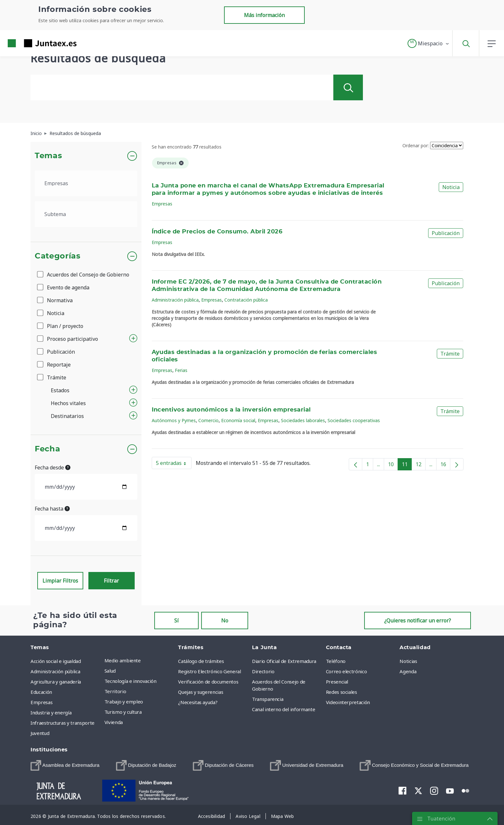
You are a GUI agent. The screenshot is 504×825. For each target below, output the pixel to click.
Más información (264, 15)
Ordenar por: (416, 145)
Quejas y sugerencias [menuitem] (201, 692)
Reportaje (54, 365)
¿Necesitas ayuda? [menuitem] (198, 702)
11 (407, 466)
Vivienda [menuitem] (114, 722)
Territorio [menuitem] (115, 691)
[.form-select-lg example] (86, 183)
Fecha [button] (47, 449)
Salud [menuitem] (110, 671)
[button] (429, 43)
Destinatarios (67, 416)
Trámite (52, 377)
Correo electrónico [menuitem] (346, 671)
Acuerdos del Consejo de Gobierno (84, 275)
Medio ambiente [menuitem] (123, 660)
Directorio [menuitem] (263, 671)
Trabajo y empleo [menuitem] (124, 702)
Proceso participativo (68, 339)
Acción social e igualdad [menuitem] (56, 661)
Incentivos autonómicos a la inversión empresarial (231, 410)
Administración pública (175, 300)
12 (421, 466)
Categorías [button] (58, 256)
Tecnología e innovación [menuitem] (130, 681)
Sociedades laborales (303, 420)
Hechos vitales (68, 403)
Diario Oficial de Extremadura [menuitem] (284, 661)
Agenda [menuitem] (408, 671)
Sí (176, 621)
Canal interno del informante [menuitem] (283, 709)
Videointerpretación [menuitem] (348, 702)
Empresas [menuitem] (41, 702)
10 (393, 466)
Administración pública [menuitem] (55, 671)
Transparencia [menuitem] (268, 699)
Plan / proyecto (61, 326)
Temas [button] (48, 156)
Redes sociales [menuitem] (342, 692)
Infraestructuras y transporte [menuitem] (63, 723)
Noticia (51, 313)
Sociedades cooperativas (354, 420)
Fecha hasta (52, 509)
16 (445, 466)
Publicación (56, 352)
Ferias (181, 370)
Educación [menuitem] (41, 692)
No (225, 621)
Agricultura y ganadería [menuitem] (56, 682)
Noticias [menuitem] (408, 661)
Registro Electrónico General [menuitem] (209, 671)
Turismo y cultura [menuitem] (123, 712)
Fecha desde (53, 467)
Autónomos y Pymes (174, 420)
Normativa (55, 300)
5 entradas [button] (174, 464)
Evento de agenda (64, 287)
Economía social (238, 420)
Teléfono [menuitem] (336, 661)
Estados (60, 390)
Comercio (208, 420)
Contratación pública (246, 300)
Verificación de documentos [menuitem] (208, 682)
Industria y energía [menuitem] (51, 712)
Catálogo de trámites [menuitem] (201, 661)
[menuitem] (65, 765)
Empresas (162, 204)
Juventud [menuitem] (40, 733)
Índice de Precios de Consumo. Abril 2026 (217, 232)
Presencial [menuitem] (337, 682)
